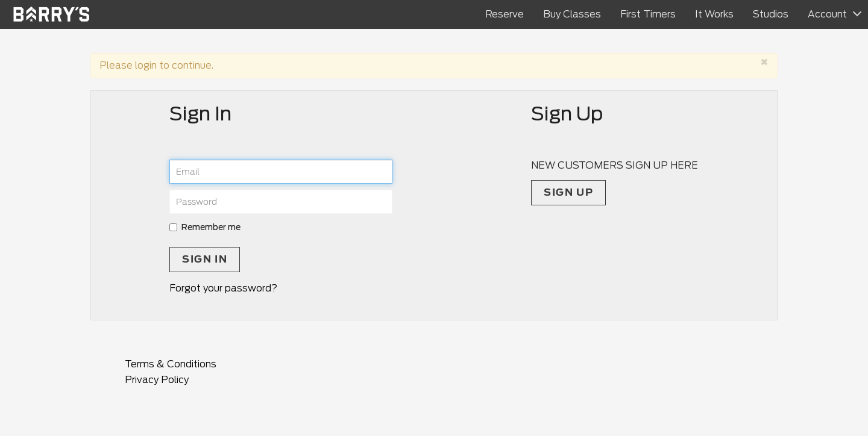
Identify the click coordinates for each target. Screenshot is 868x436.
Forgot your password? (223, 288)
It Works (714, 14)
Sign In (205, 259)
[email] (281, 172)
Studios (771, 14)
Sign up (568, 192)
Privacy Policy (157, 380)
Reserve (505, 14)
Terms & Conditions (171, 364)
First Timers (648, 14)
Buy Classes (572, 14)
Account (827, 14)
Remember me (205, 227)
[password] (281, 202)
